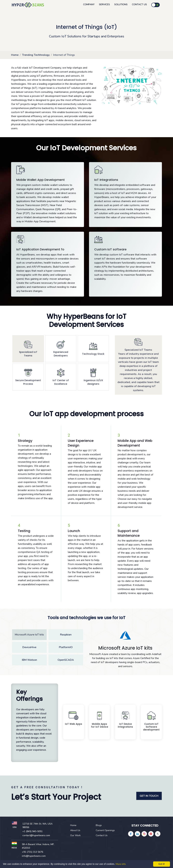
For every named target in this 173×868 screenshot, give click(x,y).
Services (104, 4)
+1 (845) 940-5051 (32, 831)
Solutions (121, 4)
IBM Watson (29, 660)
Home (15, 55)
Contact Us (139, 4)
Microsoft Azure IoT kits (29, 635)
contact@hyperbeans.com (36, 835)
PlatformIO (66, 647)
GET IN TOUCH (149, 796)
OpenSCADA (66, 660)
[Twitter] (158, 834)
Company (89, 4)
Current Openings (105, 830)
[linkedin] (137, 834)
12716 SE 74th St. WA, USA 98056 (37, 826)
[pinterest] (151, 834)
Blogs (99, 825)
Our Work (75, 835)
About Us (75, 830)
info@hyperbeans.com (34, 856)
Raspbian (66, 635)
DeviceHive (29, 647)
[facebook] (131, 834)
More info (121, 864)
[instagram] (144, 834)
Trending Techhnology (36, 55)
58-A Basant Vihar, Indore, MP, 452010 (38, 846)
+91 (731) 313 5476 (32, 852)
